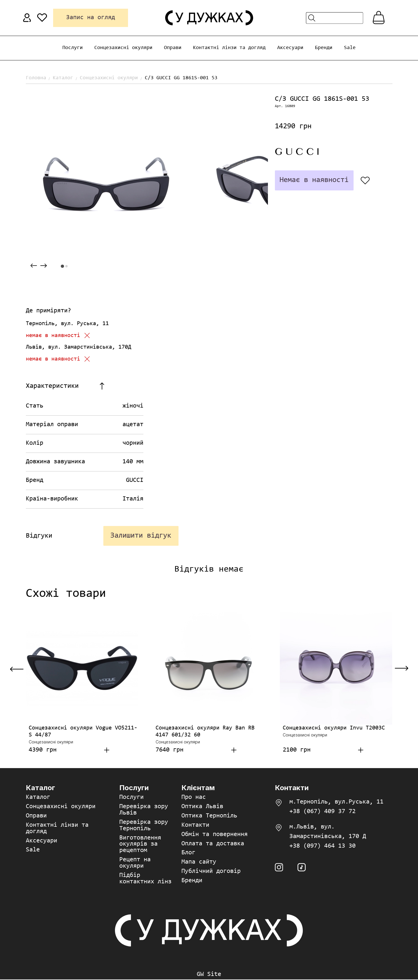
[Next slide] (44, 266)
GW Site (209, 975)
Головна (36, 78)
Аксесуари (290, 48)
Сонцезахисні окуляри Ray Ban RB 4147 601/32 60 (205, 732)
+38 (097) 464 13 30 (322, 846)
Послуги (73, 48)
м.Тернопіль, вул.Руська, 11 (336, 802)
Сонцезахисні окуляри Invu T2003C (334, 728)
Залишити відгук (141, 536)
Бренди (324, 48)
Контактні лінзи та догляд (229, 48)
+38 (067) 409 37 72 (322, 812)
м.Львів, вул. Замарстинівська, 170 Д (328, 832)
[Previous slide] (34, 266)
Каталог (63, 78)
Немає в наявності (314, 180)
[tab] (62, 266)
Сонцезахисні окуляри (123, 48)
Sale (350, 48)
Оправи (173, 48)
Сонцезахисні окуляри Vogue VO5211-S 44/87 (83, 732)
